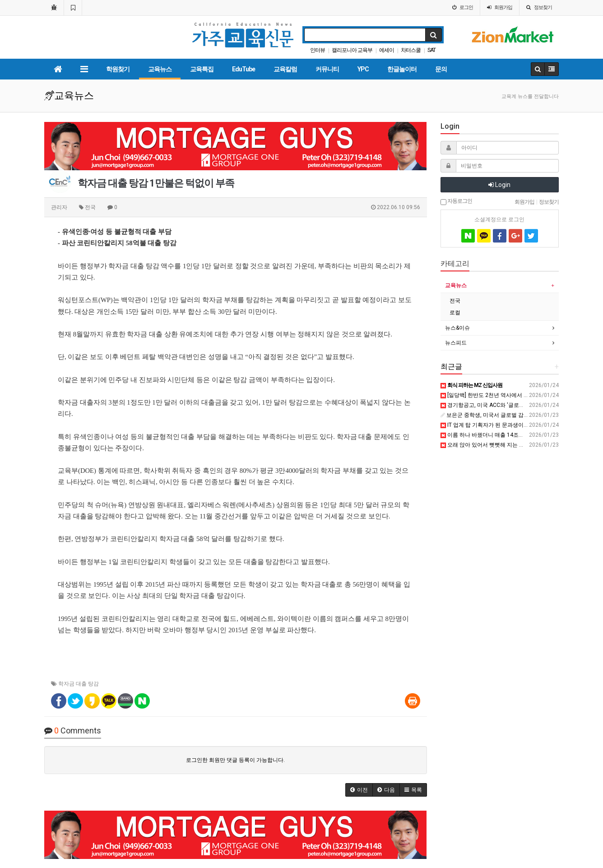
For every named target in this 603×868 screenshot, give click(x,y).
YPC (363, 69)
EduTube (244, 69)
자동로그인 (456, 201)
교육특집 (202, 69)
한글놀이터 (402, 69)
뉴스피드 (456, 343)
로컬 (455, 313)
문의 (441, 69)
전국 (455, 301)
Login (499, 185)
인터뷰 (318, 50)
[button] (359, 790)
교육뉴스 (160, 69)
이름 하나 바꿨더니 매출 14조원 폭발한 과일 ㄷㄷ (503, 435)
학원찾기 (118, 69)
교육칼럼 (285, 69)
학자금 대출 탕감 (79, 684)
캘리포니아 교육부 (352, 50)
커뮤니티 (327, 69)
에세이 (387, 50)
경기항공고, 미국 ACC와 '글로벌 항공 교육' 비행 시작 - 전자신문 (520, 405)
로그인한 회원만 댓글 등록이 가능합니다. (235, 760)
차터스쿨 (411, 50)
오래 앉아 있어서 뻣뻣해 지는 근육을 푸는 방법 (500, 445)
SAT (431, 50)
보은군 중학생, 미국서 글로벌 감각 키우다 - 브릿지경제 (509, 415)
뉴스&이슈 (457, 328)
